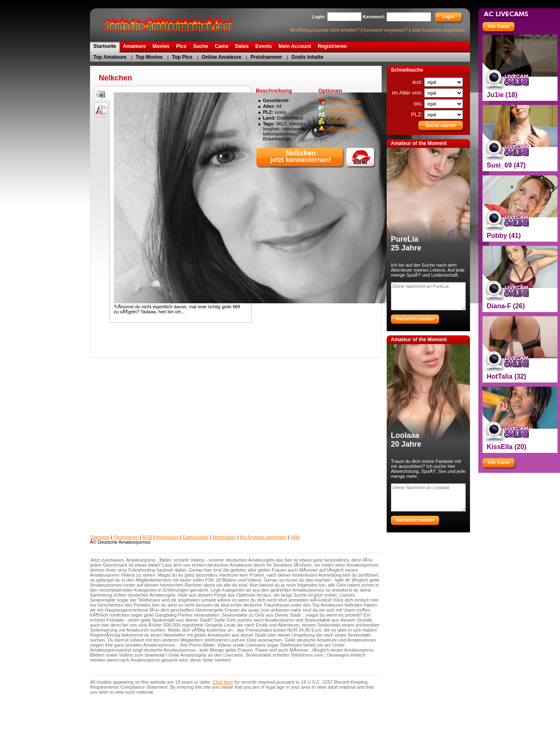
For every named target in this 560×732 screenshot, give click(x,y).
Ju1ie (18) (502, 95)
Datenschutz (195, 537)
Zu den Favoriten (344, 108)
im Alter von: (408, 93)
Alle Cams (499, 26)
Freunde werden (344, 101)
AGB (147, 537)
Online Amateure (222, 57)
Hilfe (295, 537)
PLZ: (417, 114)
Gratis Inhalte (307, 57)
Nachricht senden (345, 115)
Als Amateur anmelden (263, 537)
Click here (223, 682)
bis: (419, 104)
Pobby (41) (504, 236)
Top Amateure (110, 57)
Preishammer (266, 57)
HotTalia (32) (506, 376)
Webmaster (224, 537)
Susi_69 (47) (506, 165)
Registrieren (126, 537)
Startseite (100, 537)
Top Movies (149, 57)
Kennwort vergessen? (385, 30)
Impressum (167, 537)
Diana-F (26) (506, 306)
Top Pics (182, 57)
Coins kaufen (340, 121)
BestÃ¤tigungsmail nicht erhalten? (325, 30)
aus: (418, 82)
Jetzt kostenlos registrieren (439, 30)
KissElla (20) (506, 447)
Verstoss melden (344, 128)
